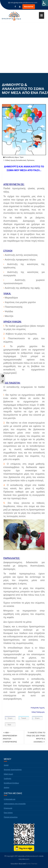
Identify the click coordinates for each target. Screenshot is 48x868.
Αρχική (6, 767)
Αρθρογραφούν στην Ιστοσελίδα (15, 806)
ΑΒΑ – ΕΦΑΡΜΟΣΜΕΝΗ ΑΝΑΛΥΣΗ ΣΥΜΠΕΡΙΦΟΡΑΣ (10, 737)
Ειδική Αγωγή (10, 163)
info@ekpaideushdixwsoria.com (23, 3)
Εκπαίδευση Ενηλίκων (11, 785)
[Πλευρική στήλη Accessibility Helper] (45, 3)
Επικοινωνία (8, 810)
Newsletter (29, 7)
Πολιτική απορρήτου (11, 819)
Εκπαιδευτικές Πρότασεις (25, 163)
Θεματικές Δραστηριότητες (13, 772)
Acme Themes (32, 863)
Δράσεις (7, 790)
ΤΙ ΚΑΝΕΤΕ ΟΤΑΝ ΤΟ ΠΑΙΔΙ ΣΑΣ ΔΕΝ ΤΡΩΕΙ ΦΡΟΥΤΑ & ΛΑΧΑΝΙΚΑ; (36, 737)
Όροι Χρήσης (8, 815)
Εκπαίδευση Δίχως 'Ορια (13, 160)
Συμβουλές (8, 781)
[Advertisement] (24, 48)
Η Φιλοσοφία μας (10, 802)
